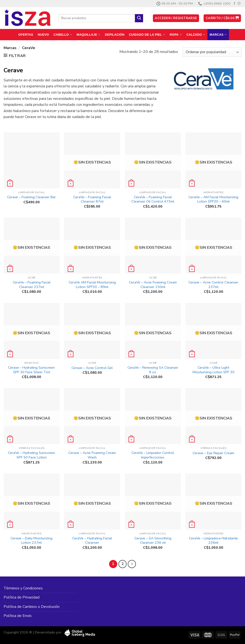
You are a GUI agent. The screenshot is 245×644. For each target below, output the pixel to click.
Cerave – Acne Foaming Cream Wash (92, 455)
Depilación (114, 35)
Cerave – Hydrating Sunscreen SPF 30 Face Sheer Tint (31, 370)
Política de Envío (18, 616)
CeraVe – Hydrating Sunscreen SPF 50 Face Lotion (31, 455)
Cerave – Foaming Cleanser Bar (31, 197)
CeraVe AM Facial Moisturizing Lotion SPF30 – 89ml (92, 285)
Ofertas (26, 35)
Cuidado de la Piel (147, 35)
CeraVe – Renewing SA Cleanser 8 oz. (153, 370)
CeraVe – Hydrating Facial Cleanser (92, 540)
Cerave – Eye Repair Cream (213, 453)
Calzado (196, 35)
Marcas (218, 35)
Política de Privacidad (22, 597)
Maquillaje (88, 35)
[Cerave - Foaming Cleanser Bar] (32, 160)
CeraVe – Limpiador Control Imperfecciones (153, 455)
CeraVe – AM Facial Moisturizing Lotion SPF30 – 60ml (213, 199)
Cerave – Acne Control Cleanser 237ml (213, 285)
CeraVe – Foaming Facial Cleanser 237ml (32, 285)
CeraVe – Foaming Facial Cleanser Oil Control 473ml (153, 199)
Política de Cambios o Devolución (32, 607)
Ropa (176, 35)
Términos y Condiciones (23, 588)
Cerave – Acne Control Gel (92, 368)
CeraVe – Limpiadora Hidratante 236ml (213, 540)
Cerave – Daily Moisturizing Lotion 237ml (31, 540)
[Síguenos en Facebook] (234, 4)
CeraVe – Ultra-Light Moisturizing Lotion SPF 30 (214, 370)
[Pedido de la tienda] (212, 52)
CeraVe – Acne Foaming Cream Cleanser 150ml (153, 285)
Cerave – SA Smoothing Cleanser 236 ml (153, 540)
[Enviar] (139, 18)
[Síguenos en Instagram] (239, 4)
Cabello (63, 35)
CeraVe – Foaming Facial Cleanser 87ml (92, 199)
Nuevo (43, 35)
